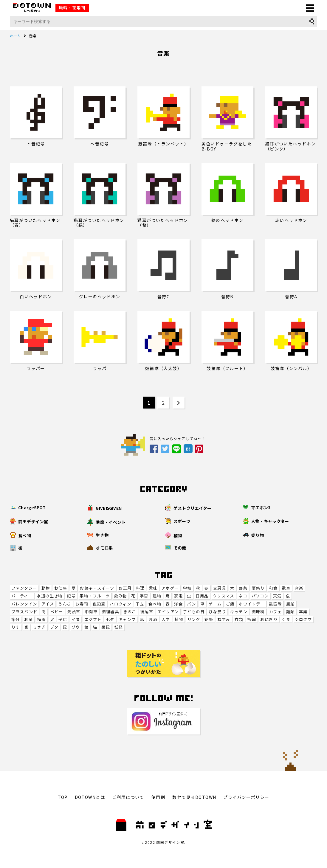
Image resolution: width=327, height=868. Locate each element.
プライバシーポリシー (246, 797)
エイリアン (168, 612)
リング (194, 619)
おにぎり (269, 619)
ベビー (57, 612)
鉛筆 (209, 619)
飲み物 (121, 596)
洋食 (178, 604)
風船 (290, 604)
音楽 (299, 588)
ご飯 (230, 604)
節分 (16, 619)
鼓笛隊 (275, 604)
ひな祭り (217, 612)
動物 (46, 588)
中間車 (91, 612)
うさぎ (39, 627)
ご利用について (128, 797)
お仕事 (61, 588)
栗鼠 (106, 627)
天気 (277, 596)
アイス (48, 604)
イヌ (76, 619)
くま (286, 619)
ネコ (243, 596)
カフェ (275, 612)
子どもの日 (194, 612)
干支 (140, 604)
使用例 (158, 797)
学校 (187, 588)
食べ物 (155, 604)
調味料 (258, 612)
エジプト (93, 619)
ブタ (54, 627)
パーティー (22, 596)
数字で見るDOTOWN (194, 797)
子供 (63, 619)
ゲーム (215, 604)
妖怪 (119, 627)
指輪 (252, 619)
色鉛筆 (99, 604)
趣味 (153, 588)
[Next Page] (179, 403)
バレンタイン (24, 604)
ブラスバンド (24, 612)
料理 (140, 588)
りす (16, 627)
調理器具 (110, 612)
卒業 (303, 612)
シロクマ (303, 619)
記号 (71, 596)
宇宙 (144, 596)
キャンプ (127, 619)
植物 (179, 619)
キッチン (239, 612)
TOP (63, 797)
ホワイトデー (252, 604)
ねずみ (224, 619)
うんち (65, 604)
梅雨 (41, 619)
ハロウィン (120, 604)
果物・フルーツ (95, 596)
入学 (166, 619)
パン (191, 604)
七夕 (110, 619)
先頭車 (74, 612)
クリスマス (224, 596)
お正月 (125, 588)
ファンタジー (24, 588)
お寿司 (82, 604)
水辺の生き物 (49, 596)
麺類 (290, 612)
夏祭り (258, 588)
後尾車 (147, 612)
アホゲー (170, 588)
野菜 (243, 588)
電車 (286, 588)
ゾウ (76, 627)
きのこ (130, 612)
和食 (273, 588)
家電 (178, 596)
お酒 (153, 619)
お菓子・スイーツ (97, 588)
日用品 (202, 596)
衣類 (239, 619)
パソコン (260, 596)
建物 (157, 596)
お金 (28, 619)
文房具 (220, 588)
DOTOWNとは (90, 797)
